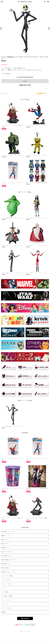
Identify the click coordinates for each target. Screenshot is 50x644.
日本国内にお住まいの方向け (25, 85)
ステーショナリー (5, 604)
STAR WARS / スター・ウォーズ (8, 532)
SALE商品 (3, 612)
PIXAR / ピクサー (5, 544)
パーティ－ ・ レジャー (6, 600)
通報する (47, 88)
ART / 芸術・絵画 (5, 568)
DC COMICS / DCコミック (7, 556)
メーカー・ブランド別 (6, 608)
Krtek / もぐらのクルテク (7, 552)
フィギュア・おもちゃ (6, 580)
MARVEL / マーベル (5, 536)
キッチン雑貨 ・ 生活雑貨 (7, 596)
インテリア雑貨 (4, 592)
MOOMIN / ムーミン (5, 548)
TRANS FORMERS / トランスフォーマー (10, 560)
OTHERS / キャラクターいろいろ (8, 572)
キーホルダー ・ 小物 (6, 584)
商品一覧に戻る (25, 619)
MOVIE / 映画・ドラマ (6, 564)
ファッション (4, 588)
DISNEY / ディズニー (6, 540)
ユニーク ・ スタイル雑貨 (7, 576)
